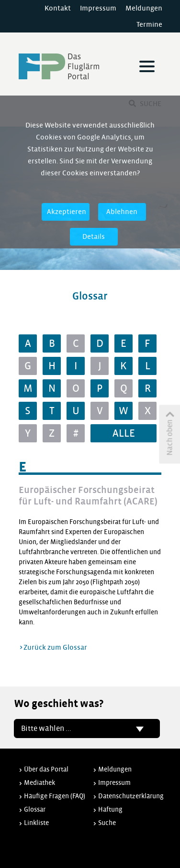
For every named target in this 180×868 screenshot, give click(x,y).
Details (94, 236)
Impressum (98, 8)
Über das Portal (46, 769)
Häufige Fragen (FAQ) (55, 796)
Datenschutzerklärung (131, 796)
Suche (107, 823)
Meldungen (144, 8)
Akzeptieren (67, 212)
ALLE (124, 433)
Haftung (110, 809)
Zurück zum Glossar (55, 647)
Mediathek (39, 783)
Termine (149, 24)
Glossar (35, 809)
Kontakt (58, 8)
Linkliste (36, 823)
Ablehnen (122, 212)
